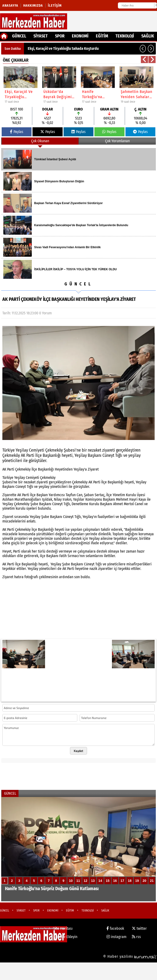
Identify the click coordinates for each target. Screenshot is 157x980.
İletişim (55, 6)
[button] (143, 49)
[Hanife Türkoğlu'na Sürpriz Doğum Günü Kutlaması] (78, 849)
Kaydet (78, 751)
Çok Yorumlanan (117, 141)
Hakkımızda (33, 6)
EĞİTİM (102, 36)
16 (115, 881)
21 (152, 881)
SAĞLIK (148, 36)
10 (71, 881)
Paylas (17, 132)
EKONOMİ (80, 36)
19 (137, 881)
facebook (115, 928)
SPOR (60, 36)
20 (144, 881)
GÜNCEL (19, 36)
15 (108, 881)
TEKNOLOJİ (125, 36)
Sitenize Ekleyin (65, 937)
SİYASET (41, 36)
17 (122, 881)
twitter (139, 928)
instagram (116, 937)
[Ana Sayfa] (4, 36)
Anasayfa (10, 6)
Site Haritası (63, 928)
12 (86, 881)
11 (78, 881)
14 (100, 881)
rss (136, 937)
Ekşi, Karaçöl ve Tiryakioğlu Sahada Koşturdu (63, 48)
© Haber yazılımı (130, 956)
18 (130, 881)
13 (93, 881)
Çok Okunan (40, 141)
